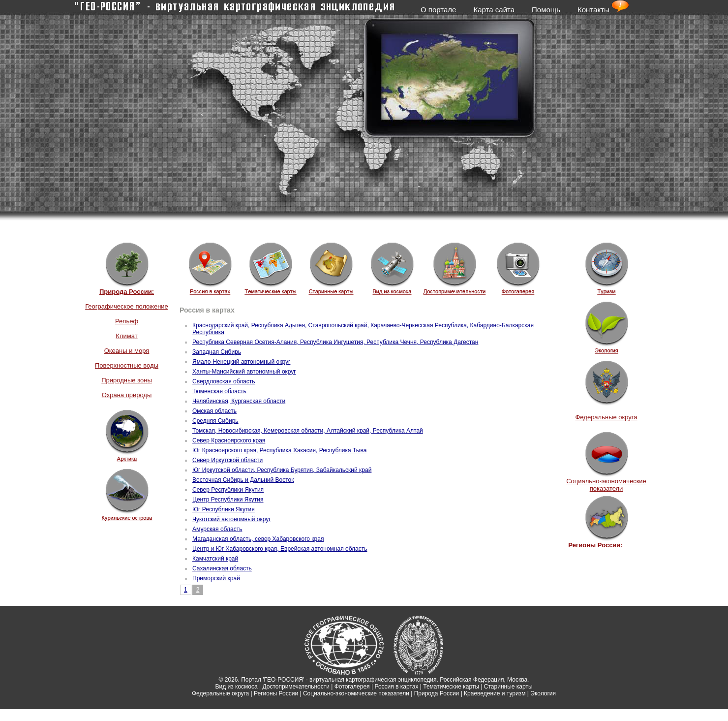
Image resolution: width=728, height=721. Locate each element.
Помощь (546, 10)
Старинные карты (508, 687)
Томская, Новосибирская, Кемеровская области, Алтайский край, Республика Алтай (308, 431)
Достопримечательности (296, 687)
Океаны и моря (127, 351)
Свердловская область (224, 381)
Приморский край (216, 578)
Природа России (437, 693)
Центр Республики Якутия (228, 500)
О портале (438, 10)
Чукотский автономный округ (232, 519)
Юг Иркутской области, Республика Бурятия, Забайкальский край (282, 470)
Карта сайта (494, 10)
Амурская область (217, 529)
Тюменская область (219, 391)
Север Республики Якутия (228, 490)
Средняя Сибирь (215, 421)
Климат (126, 336)
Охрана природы (127, 395)
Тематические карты (451, 687)
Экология (543, 693)
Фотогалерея (352, 687)
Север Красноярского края (229, 440)
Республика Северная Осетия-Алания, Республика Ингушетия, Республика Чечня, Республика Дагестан (335, 342)
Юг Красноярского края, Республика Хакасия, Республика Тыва (279, 450)
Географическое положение (127, 306)
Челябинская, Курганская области (239, 401)
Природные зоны (127, 380)
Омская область (214, 411)
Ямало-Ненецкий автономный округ (241, 362)
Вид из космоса (236, 687)
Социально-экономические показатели (606, 485)
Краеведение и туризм (495, 693)
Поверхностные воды (127, 365)
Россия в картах (396, 687)
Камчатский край (215, 559)
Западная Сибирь (217, 352)
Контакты (593, 10)
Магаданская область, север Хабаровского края (258, 539)
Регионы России (276, 693)
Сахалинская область (222, 568)
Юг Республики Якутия (224, 509)
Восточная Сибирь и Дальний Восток (243, 480)
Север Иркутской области (227, 460)
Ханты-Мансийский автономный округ (244, 372)
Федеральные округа (606, 417)
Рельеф (127, 321)
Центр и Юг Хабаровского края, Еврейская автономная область (280, 549)
